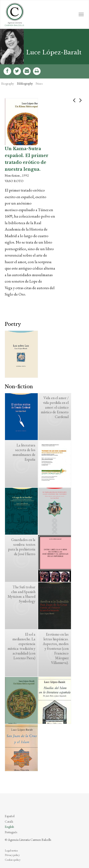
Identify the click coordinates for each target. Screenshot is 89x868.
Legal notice (11, 851)
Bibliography (25, 83)
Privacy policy (12, 855)
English (9, 827)
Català (9, 821)
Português (11, 832)
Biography (8, 83)
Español (10, 816)
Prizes (39, 83)
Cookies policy (13, 860)
